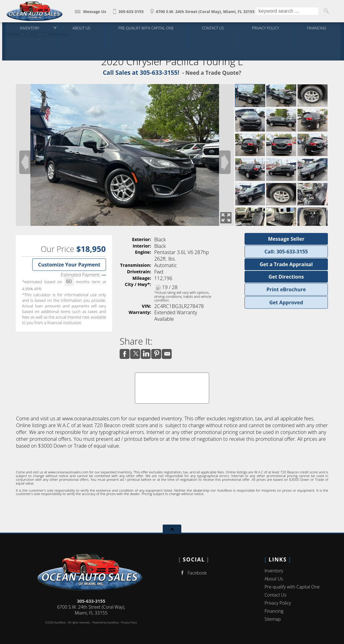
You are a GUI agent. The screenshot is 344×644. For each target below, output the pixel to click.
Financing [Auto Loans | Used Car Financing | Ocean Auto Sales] (316, 28)
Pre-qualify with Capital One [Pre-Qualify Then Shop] (145, 28)
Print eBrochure (286, 289)
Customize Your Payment (69, 265)
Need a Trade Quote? (213, 73)
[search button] (326, 11)
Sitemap (273, 619)
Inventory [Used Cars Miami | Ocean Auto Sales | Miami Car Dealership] (29, 28)
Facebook (193, 573)
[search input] (287, 11)
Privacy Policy (264, 28)
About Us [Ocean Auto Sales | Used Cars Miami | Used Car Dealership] (80, 28)
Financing (274, 611)
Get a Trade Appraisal (286, 264)
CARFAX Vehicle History (172, 375)
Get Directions (286, 277)
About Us (274, 579)
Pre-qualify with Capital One (292, 587)
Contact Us (275, 595)
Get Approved (286, 302)
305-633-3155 (91, 601)
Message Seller (286, 239)
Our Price (57, 249)
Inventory (274, 571)
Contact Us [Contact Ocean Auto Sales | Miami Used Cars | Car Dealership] (212, 28)
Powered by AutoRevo (106, 623)
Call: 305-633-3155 (286, 252)
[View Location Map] (201, 9)
